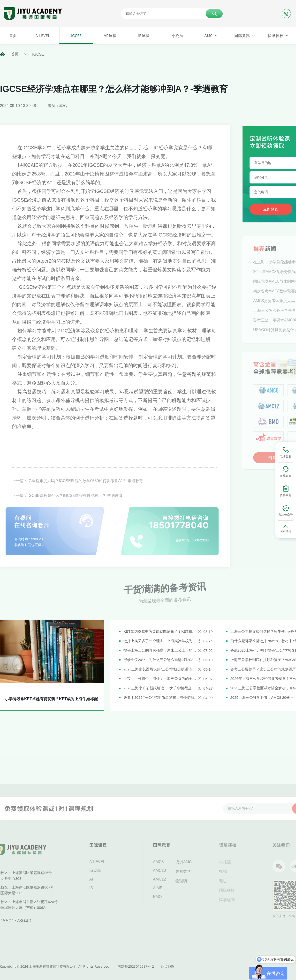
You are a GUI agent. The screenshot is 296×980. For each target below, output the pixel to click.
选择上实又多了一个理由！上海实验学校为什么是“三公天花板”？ (161, 641)
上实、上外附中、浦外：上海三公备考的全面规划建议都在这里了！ (161, 679)
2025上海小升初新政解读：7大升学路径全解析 (161, 688)
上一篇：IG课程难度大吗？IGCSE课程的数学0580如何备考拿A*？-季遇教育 (78, 490)
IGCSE (38, 54)
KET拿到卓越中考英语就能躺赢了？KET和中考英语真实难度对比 (161, 631)
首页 (15, 54)
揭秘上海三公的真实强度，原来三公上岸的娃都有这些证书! (161, 650)
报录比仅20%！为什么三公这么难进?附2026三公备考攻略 (161, 660)
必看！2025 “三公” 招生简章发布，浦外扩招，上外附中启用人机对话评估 (161, 697)
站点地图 (168, 966)
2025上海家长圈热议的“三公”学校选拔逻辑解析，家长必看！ (161, 669)
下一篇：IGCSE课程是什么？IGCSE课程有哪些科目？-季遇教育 (67, 505)
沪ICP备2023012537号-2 (135, 966)
